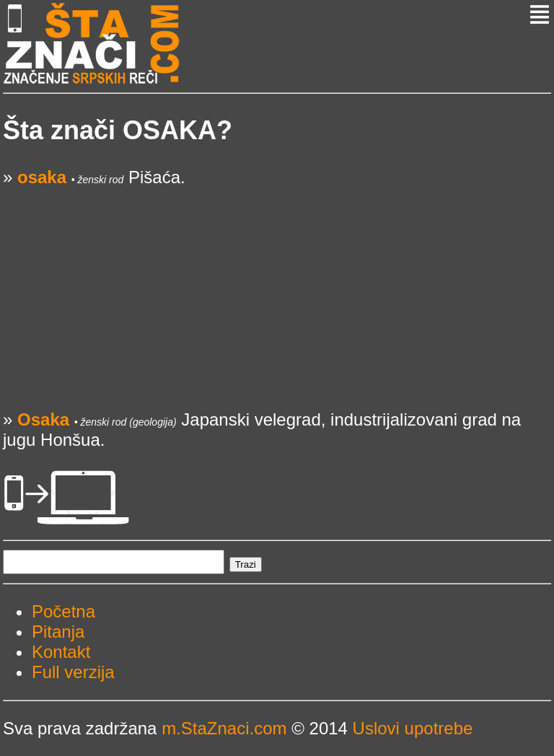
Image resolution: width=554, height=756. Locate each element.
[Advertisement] (277, 289)
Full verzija (73, 672)
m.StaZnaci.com (224, 728)
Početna (63, 611)
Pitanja (58, 632)
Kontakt (61, 652)
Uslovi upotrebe (413, 728)
